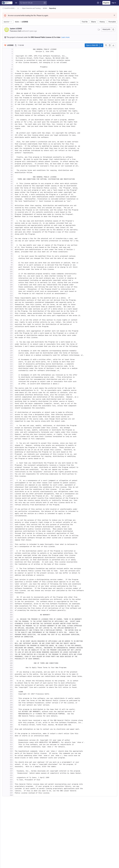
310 (17, 729)
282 (17, 668)
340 (17, 795)
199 (17, 485)
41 (18, 137)
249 (17, 595)
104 (17, 276)
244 (17, 584)
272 (17, 645)
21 (18, 93)
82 (18, 227)
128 (17, 329)
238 (17, 571)
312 (17, 734)
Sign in (114, 3)
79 (18, 221)
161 (17, 401)
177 (17, 436)
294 (17, 694)
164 (17, 408)
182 (17, 447)
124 (17, 320)
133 (17, 340)
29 (18, 111)
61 (18, 181)
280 (17, 663)
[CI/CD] (3, 28)
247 (17, 590)
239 (17, 573)
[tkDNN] (3, 8)
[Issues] (3, 20)
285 (17, 674)
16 (18, 82)
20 (18, 91)
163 (17, 406)
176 (17, 434)
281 (17, 665)
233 (17, 560)
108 (17, 285)
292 (17, 690)
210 (17, 509)
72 (18, 205)
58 (18, 175)
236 (17, 566)
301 (17, 709)
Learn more (71, 37)
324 (17, 760)
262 (17, 623)
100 (17, 267)
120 (17, 311)
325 (17, 762)
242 (17, 579)
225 (17, 542)
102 (17, 271)
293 (17, 692)
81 (18, 225)
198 (17, 483)
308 (17, 725)
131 (17, 335)
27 (18, 106)
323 (17, 758)
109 (17, 287)
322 (17, 756)
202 (17, 491)
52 (18, 161)
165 (17, 410)
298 (17, 703)
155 (17, 388)
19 (18, 89)
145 (17, 366)
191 (17, 467)
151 (17, 379)
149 (17, 375)
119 (17, 309)
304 (17, 716)
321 (17, 753)
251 (17, 599)
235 (17, 564)
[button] (3, 865)
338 (17, 791)
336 (17, 786)
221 (17, 533)
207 (17, 502)
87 (18, 238)
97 (18, 260)
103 (17, 274)
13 (18, 76)
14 (18, 78)
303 (17, 714)
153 (17, 384)
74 (18, 210)
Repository (59, 8)
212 (17, 513)
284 (17, 672)
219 (17, 529)
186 (17, 456)
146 (17, 368)
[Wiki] (3, 47)
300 (17, 707)
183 (17, 450)
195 (17, 476)
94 (18, 254)
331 (17, 775)
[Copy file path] (22, 45)
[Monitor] (3, 39)
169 (17, 419)
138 (17, 351)
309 (17, 727)
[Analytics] (3, 43)
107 (17, 282)
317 (17, 745)
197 (17, 480)
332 (17, 778)
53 (18, 164)
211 (17, 511)
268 (17, 637)
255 (17, 608)
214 (17, 518)
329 (17, 771)
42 (18, 139)
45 (18, 146)
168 (17, 417)
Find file (85, 22)
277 (17, 657)
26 (18, 104)
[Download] (113, 45)
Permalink (112, 22)
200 (17, 487)
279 (17, 661)
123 (17, 318)
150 (17, 377)
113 (17, 296)
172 (17, 425)
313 (17, 736)
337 (17, 789)
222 (17, 535)
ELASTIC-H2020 (14, 8)
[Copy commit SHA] (113, 29)
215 (17, 520)
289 (17, 683)
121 (17, 313)
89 (18, 243)
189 (17, 463)
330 (17, 773)
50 (18, 157)
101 (17, 269)
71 (18, 203)
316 (17, 742)
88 (18, 241)
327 (17, 767)
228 (17, 549)
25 (18, 102)
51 (18, 159)
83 (18, 230)
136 (17, 346)
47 (18, 150)
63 (18, 186)
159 (17, 397)
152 (17, 381)
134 (17, 342)
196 (17, 478)
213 (17, 516)
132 (17, 337)
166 (17, 412)
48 (18, 153)
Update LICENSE (22, 29)
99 (18, 265)
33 (18, 120)
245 (17, 586)
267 (17, 634)
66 (18, 192)
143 (17, 362)
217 (17, 524)
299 (17, 705)
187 (17, 458)
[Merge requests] (3, 24)
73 (18, 208)
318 (17, 747)
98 (18, 263)
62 (18, 183)
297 (17, 701)
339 (17, 793)
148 (17, 373)
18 (18, 87)
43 (18, 142)
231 (17, 555)
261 (17, 621)
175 (17, 432)
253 (17, 604)
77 (18, 216)
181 (17, 445)
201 (17, 489)
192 (17, 469)
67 (18, 194)
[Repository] (3, 17)
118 (17, 307)
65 (18, 190)
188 (17, 461)
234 (17, 562)
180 (17, 443)
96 (18, 258)
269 (17, 639)
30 (18, 113)
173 (17, 428)
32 (18, 117)
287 (17, 679)
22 (18, 95)
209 (17, 507)
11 (18, 71)
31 (18, 115)
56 (18, 170)
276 (17, 654)
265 (17, 630)
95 (18, 256)
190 (17, 465)
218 (17, 527)
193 (17, 472)
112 (17, 293)
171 (17, 423)
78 (18, 219)
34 (18, 122)
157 (17, 392)
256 (17, 610)
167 (17, 414)
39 (18, 133)
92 (18, 249)
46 (18, 148)
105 (17, 278)
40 (18, 135)
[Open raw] (110, 45)
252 (17, 601)
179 (17, 441)
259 (17, 617)
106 (17, 280)
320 (17, 751)
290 (17, 685)
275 (17, 652)
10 (18, 69)
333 (17, 780)
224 (17, 540)
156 (17, 390)
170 (17, 421)
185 (17, 454)
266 (17, 632)
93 (18, 252)
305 (17, 718)
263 (17, 626)
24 (18, 100)
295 (17, 696)
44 (18, 144)
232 (17, 557)
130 (17, 333)
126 (17, 324)
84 (18, 232)
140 (17, 355)
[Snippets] (3, 51)
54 (18, 166)
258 (17, 615)
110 (17, 289)
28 (18, 109)
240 (17, 575)
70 (18, 201)
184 (17, 452)
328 (17, 769)
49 (18, 155)
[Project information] (3, 13)
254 (17, 606)
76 (18, 214)
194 (17, 474)
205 (17, 498)
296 (17, 698)
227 (17, 546)
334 (17, 782)
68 (18, 197)
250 (17, 597)
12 (18, 73)
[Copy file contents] (106, 45)
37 (18, 128)
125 (17, 322)
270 (17, 641)
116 (17, 302)
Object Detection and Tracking (37, 8)
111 (17, 291)
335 (17, 784)
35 (18, 124)
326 (17, 764)
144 (17, 364)
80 (18, 223)
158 (17, 395)
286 (17, 676)
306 (17, 720)
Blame (94, 22)
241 (17, 577)
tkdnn (23, 22)
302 (17, 712)
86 (18, 236)
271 (17, 643)
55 (18, 168)
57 (18, 172)
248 (17, 593)
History (102, 22)
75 (18, 212)
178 (17, 439)
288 (17, 681)
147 (17, 370)
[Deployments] (3, 32)
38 (18, 131)
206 (17, 500)
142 (17, 359)
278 (17, 659)
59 (18, 177)
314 (17, 738)
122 (17, 315)
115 (17, 300)
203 (17, 494)
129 (17, 331)
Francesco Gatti (22, 31)
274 (17, 650)
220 (17, 531)
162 (17, 403)
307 (17, 723)
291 (17, 687)
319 (17, 749)
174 (17, 430)
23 (18, 98)
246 (17, 588)
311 (17, 731)
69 (18, 199)
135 (17, 344)
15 (18, 80)
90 (18, 245)
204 (17, 496)
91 (18, 247)
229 (17, 551)
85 (18, 234)
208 (17, 505)
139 (17, 353)
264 (17, 628)
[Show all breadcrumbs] (24, 8)
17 (18, 84)
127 (17, 326)
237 (17, 568)
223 (17, 538)
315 (17, 740)
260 (17, 619)
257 (17, 612)
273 (17, 648)
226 (17, 544)
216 (17, 522)
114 (17, 298)
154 (17, 386)
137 (17, 348)
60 (18, 179)
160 (17, 399)
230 (17, 553)
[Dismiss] (114, 15)
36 (18, 126)
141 (17, 357)
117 (17, 304)
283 (17, 670)
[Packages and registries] (3, 36)
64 (18, 188)
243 (17, 582)
